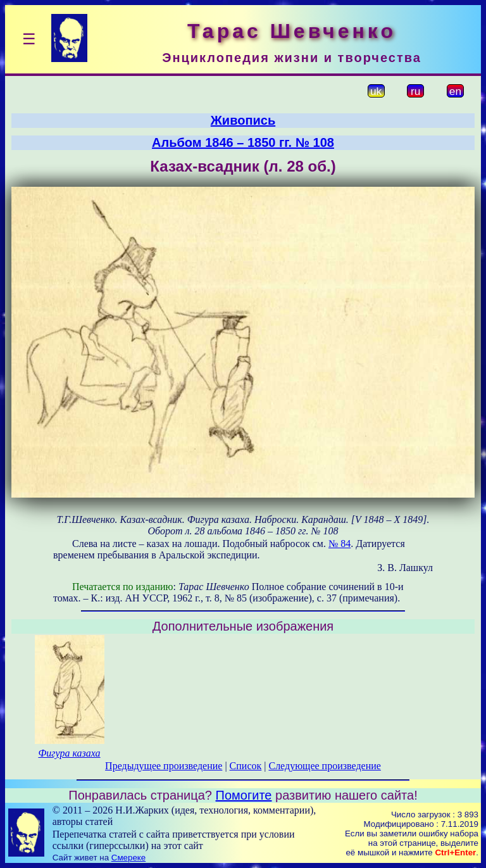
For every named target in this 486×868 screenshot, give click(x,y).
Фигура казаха (69, 753)
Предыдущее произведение (164, 766)
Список (246, 766)
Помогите (244, 795)
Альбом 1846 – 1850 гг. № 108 (243, 142)
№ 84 (340, 544)
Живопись (243, 120)
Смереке (128, 858)
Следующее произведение (324, 766)
